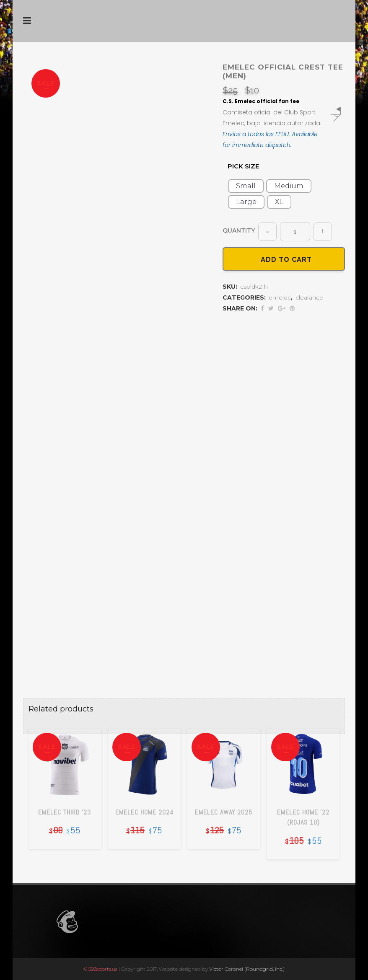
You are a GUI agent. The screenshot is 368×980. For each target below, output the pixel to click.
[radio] (246, 186)
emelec (280, 298)
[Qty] (295, 232)
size (243, 167)
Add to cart (284, 259)
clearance (309, 298)
